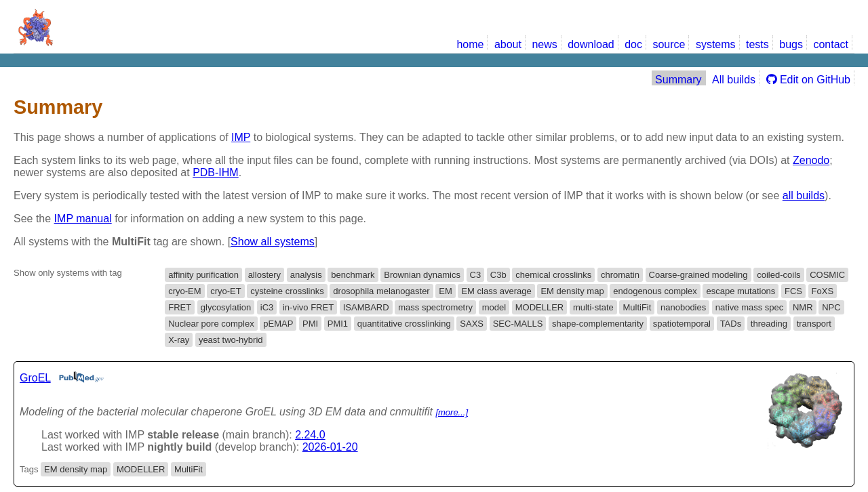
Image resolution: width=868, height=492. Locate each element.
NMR (803, 307)
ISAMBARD (366, 307)
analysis (306, 275)
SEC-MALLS (518, 324)
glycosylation (226, 307)
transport (814, 324)
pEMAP (278, 324)
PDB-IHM (216, 172)
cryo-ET (226, 291)
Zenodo (811, 160)
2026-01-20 (330, 447)
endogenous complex (655, 291)
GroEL (35, 378)
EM (446, 291)
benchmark (353, 275)
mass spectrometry (435, 307)
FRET (180, 307)
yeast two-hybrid (231, 340)
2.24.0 (310, 435)
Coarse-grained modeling (698, 275)
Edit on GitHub (809, 80)
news (544, 44)
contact (831, 44)
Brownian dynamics (422, 275)
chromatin (620, 275)
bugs (791, 44)
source (669, 44)
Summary (678, 80)
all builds (804, 196)
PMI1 (338, 324)
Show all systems (273, 242)
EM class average (496, 291)
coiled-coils (778, 275)
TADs (731, 324)
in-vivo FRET (308, 307)
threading (769, 324)
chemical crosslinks (553, 275)
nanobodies (683, 307)
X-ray (179, 340)
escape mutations (741, 291)
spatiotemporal (682, 324)
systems (716, 44)
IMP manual (83, 219)
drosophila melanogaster (381, 291)
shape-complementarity (598, 324)
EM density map (572, 291)
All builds (734, 80)
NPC (831, 307)
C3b (498, 275)
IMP (241, 137)
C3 (476, 275)
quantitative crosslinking (404, 324)
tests (757, 44)
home (470, 44)
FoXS (823, 291)
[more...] (452, 412)
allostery (264, 275)
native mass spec (749, 307)
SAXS (472, 324)
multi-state (593, 307)
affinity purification (203, 275)
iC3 (267, 307)
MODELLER (540, 307)
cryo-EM (184, 291)
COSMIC (827, 275)
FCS (793, 291)
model (494, 307)
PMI (310, 324)
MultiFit (637, 307)
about (508, 44)
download (591, 44)
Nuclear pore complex (211, 324)
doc (633, 44)
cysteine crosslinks (287, 291)
